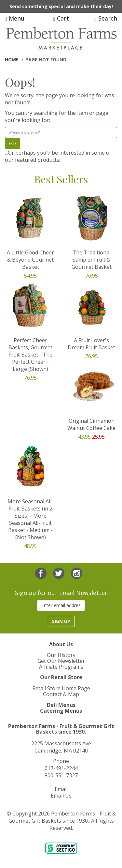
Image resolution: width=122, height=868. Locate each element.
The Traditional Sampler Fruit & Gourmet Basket (92, 260)
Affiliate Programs (61, 667)
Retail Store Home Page (61, 688)
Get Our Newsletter (61, 661)
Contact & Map (61, 694)
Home (12, 60)
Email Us (61, 796)
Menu (15, 18)
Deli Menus (61, 705)
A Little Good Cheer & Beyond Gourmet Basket (30, 260)
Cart (61, 18)
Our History (61, 655)
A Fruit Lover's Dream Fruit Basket (91, 344)
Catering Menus (61, 711)
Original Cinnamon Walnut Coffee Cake (91, 424)
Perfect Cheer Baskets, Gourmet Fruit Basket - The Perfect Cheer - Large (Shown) (30, 355)
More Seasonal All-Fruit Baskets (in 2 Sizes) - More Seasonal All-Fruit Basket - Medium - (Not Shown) (30, 519)
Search (106, 18)
